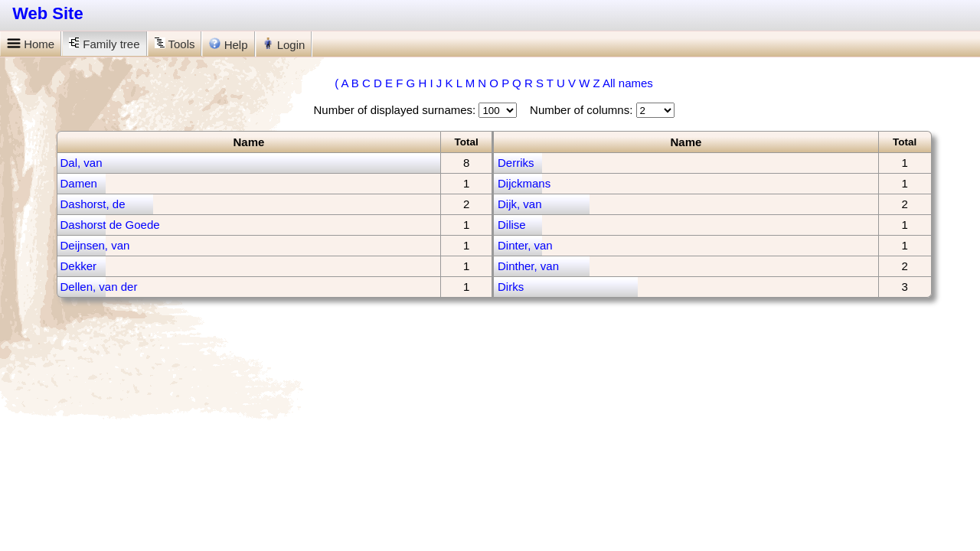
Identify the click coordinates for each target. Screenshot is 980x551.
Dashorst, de (93, 204)
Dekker (79, 266)
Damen (79, 183)
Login (284, 44)
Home (31, 44)
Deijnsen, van (95, 245)
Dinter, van (525, 245)
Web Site (48, 13)
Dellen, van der (99, 287)
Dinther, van (528, 266)
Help (228, 44)
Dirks (511, 287)
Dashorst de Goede (110, 225)
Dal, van (82, 163)
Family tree (104, 44)
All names (628, 83)
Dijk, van (520, 204)
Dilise (512, 225)
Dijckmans (524, 183)
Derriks (516, 163)
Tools (175, 44)
